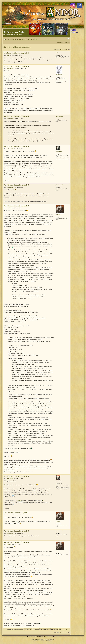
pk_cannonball (10, 119)
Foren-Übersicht (11, 39)
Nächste (67, 629)
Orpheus (9, 208)
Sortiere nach (41, 629)
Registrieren (60, 42)
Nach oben (69, 63)
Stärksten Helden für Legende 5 (17, 47)
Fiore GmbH (44, 637)
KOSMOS (39, 637)
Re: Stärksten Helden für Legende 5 (16, 66)
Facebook (34, 637)
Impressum (50, 637)
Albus (8, 55)
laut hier (19, 501)
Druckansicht (66, 39)
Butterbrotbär (10, 149)
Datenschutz (56, 637)
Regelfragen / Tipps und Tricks (27, 39)
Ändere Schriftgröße (68, 39)
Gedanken (23, 569)
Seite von (64, 50)
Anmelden (67, 42)
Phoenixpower (10, 68)
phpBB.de (49, 641)
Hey (5, 485)
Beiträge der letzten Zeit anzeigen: (20, 629)
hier (13, 495)
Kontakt (29, 637)
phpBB (38, 639)
